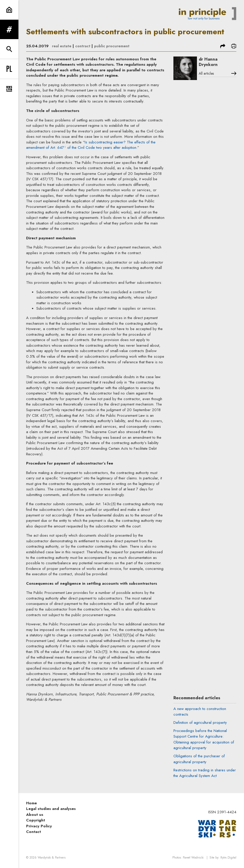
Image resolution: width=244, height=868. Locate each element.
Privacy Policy (39, 827)
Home (31, 804)
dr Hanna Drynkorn (210, 62)
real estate (62, 46)
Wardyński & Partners (52, 859)
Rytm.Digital (228, 859)
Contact (34, 833)
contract (83, 46)
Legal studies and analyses (51, 810)
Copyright (36, 821)
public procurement (113, 46)
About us (35, 815)
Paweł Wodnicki (193, 859)
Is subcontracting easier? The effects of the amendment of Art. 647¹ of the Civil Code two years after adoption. (91, 145)
